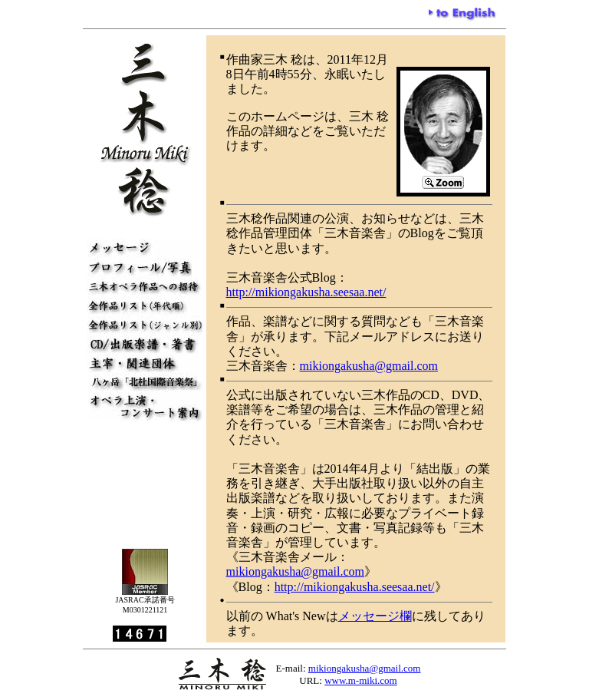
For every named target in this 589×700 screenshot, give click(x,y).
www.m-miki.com (360, 680)
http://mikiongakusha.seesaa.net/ (306, 292)
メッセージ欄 (375, 616)
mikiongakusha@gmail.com (369, 366)
